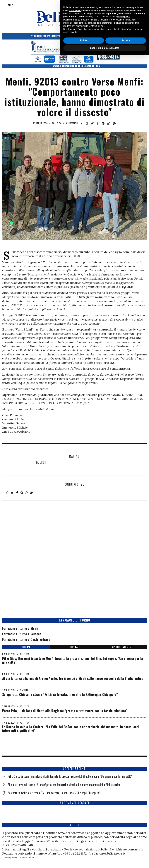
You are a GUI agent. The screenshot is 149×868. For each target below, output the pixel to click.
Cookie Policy (27, 858)
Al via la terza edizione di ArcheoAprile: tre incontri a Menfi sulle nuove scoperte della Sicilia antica (73, 678)
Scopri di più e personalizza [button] (105, 861)
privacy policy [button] (75, 824)
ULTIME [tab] (26, 647)
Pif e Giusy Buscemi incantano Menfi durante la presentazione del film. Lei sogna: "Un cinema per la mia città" (73, 660)
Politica (57, 123)
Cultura (24, 654)
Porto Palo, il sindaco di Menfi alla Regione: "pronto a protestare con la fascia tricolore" (65, 711)
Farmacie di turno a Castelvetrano (26, 639)
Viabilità (25, 690)
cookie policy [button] (124, 830)
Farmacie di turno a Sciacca (22, 634)
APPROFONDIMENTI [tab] (123, 647)
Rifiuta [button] (84, 854)
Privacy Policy (11, 858)
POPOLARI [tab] (74, 647)
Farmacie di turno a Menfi (20, 628)
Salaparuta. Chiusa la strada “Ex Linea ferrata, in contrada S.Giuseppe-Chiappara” (60, 694)
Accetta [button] (126, 854)
